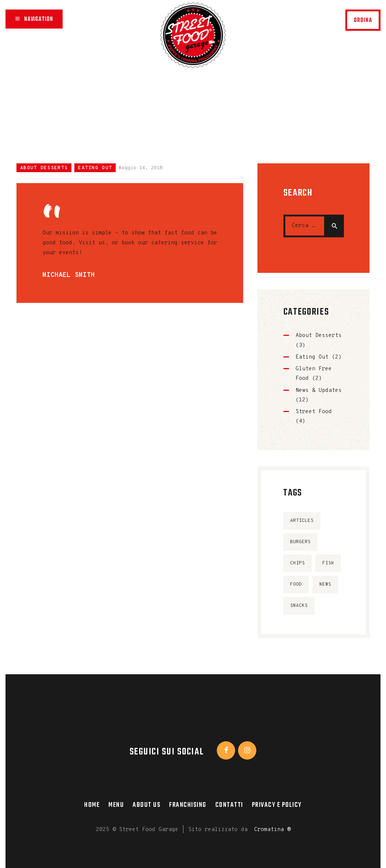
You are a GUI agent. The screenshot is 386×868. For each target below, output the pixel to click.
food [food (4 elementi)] (296, 585)
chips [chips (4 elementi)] (297, 563)
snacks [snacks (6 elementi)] (299, 606)
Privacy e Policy (277, 805)
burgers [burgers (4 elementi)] (300, 542)
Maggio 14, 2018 (141, 168)
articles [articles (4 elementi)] (302, 521)
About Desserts (44, 168)
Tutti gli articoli (185, 90)
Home (123, 90)
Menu (116, 805)
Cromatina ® (272, 830)
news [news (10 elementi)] (325, 585)
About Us (146, 805)
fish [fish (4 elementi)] (328, 563)
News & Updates (319, 391)
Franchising (188, 805)
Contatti (229, 805)
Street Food (314, 412)
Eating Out (95, 168)
